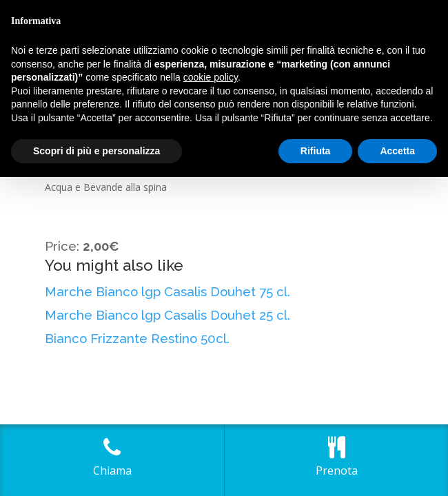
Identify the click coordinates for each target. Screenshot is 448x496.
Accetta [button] (397, 151)
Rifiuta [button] (316, 151)
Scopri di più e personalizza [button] (96, 151)
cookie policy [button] (211, 77)
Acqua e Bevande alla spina (106, 187)
